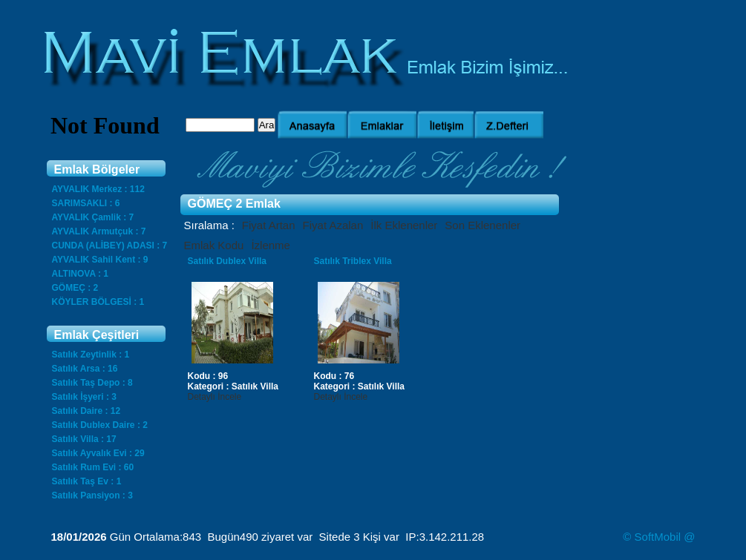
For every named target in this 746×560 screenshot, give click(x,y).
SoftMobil (658, 537)
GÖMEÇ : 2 (75, 288)
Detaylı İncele (215, 397)
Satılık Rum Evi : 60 (93, 467)
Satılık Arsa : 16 (85, 369)
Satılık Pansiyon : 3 (92, 495)
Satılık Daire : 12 (86, 411)
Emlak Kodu (214, 245)
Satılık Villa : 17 (84, 439)
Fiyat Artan (269, 225)
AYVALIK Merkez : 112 (98, 189)
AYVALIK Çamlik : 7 (93, 217)
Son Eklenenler (482, 225)
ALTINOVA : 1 (80, 274)
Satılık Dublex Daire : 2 (100, 425)
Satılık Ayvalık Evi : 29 (98, 453)
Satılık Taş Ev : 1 (87, 481)
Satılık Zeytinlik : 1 (91, 355)
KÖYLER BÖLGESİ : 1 (98, 302)
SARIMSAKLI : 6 (86, 203)
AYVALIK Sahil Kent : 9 (100, 260)
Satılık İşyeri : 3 (84, 397)
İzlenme (271, 245)
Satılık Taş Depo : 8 (92, 383)
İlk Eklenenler (404, 225)
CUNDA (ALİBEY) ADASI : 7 (110, 246)
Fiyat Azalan (333, 225)
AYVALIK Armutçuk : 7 (99, 231)
